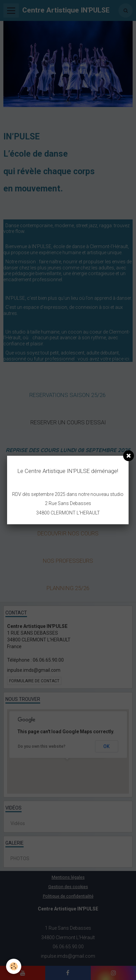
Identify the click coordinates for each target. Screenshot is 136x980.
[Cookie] (14, 966)
